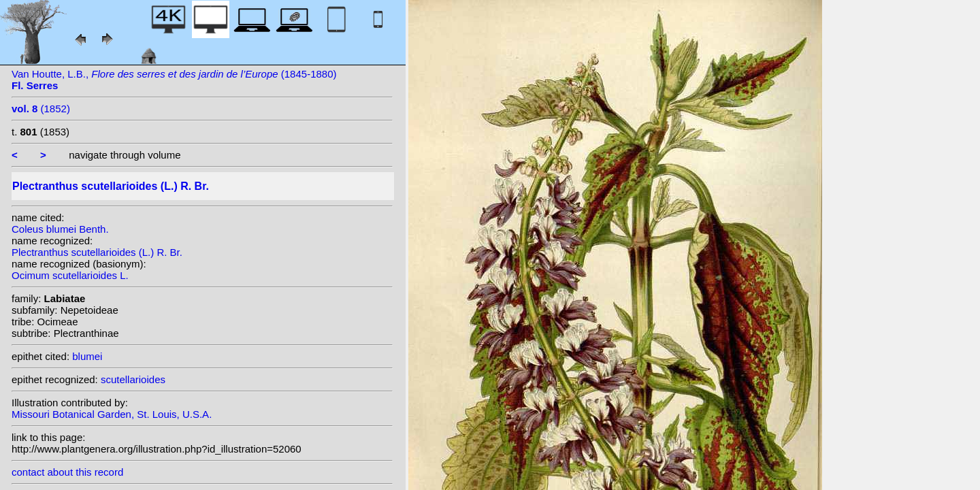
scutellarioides (133, 379)
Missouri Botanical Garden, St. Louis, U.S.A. (112, 414)
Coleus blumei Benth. (60, 229)
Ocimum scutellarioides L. (70, 275)
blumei (87, 356)
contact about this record (67, 472)
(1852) (41, 109)
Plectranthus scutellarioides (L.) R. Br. (97, 252)
